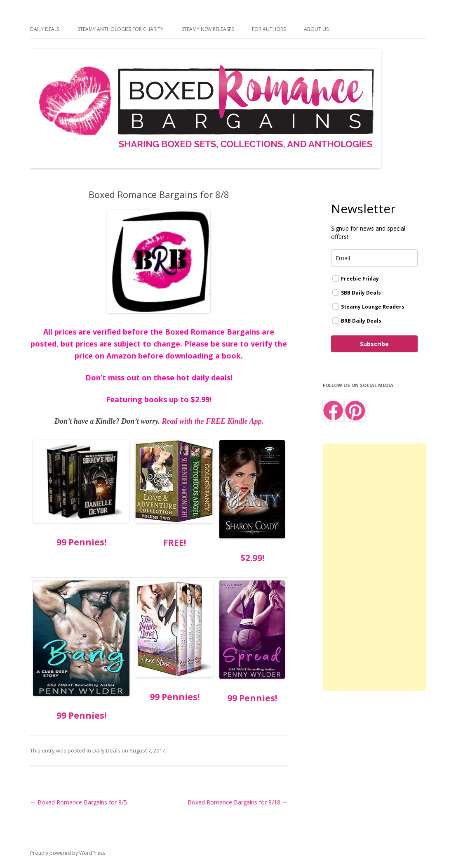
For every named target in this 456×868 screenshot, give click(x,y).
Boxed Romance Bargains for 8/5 (79, 802)
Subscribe (374, 344)
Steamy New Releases (208, 29)
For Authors (269, 29)
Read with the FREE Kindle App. (213, 421)
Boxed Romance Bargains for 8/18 (238, 802)
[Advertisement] (374, 567)
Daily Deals (45, 29)
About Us (316, 29)
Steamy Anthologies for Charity (120, 29)
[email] (374, 258)
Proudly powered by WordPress (68, 853)
